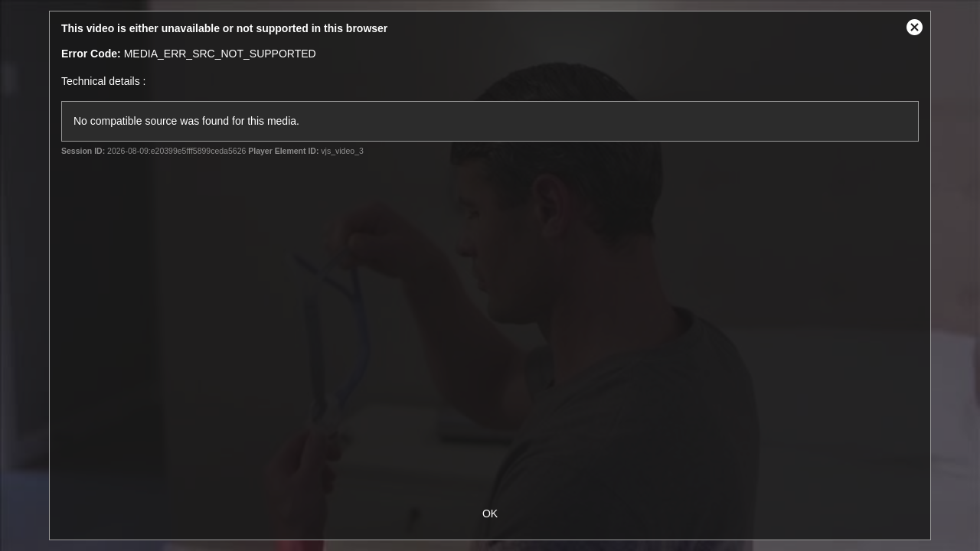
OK (490, 514)
